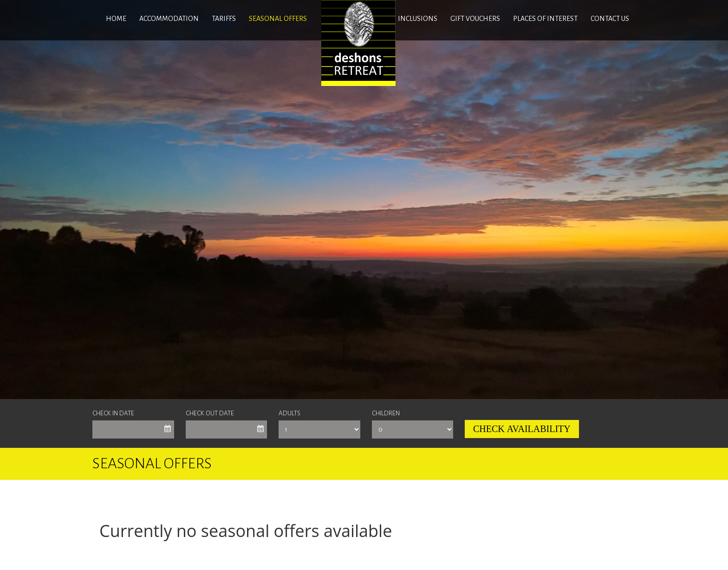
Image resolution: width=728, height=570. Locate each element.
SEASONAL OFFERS (278, 19)
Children (386, 413)
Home (116, 19)
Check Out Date (210, 413)
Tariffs (224, 19)
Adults (289, 413)
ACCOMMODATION (169, 19)
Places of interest (545, 19)
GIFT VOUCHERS (475, 19)
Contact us (610, 19)
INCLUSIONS (418, 19)
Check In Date (113, 413)
